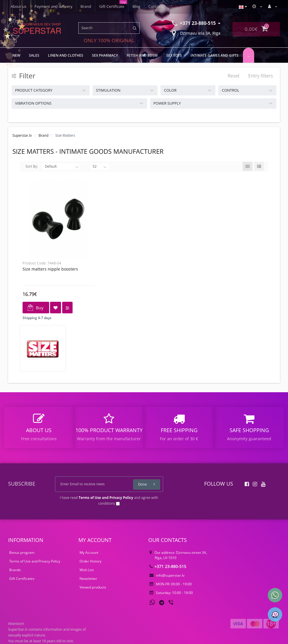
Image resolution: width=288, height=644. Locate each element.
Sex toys (174, 55)
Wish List (87, 570)
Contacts (156, 6)
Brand (86, 6)
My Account (89, 553)
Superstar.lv (22, 135)
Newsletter (88, 579)
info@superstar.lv (167, 575)
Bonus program (22, 553)
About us (19, 6)
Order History (91, 561)
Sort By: (32, 166)
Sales (34, 55)
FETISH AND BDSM (142, 55)
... (249, 55)
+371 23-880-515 (168, 566)
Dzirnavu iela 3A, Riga (196, 33)
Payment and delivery (53, 6)
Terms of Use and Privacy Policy (35, 561)
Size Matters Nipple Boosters (50, 269)
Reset (233, 76)
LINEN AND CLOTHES (66, 55)
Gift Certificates (22, 579)
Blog (136, 6)
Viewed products (93, 587)
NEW (16, 55)
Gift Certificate (112, 6)
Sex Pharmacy (105, 55)
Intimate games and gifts (215, 55)
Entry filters (261, 76)
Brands (15, 570)
